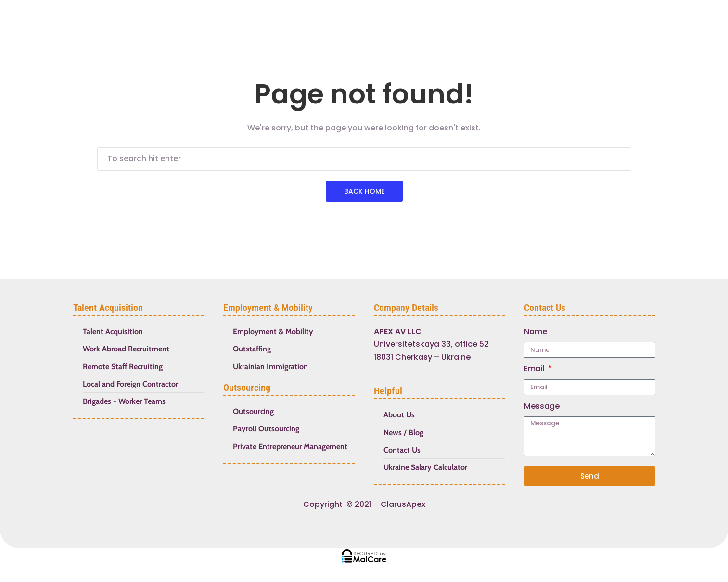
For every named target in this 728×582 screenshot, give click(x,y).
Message (542, 406)
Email (535, 369)
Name (536, 331)
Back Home (364, 191)
